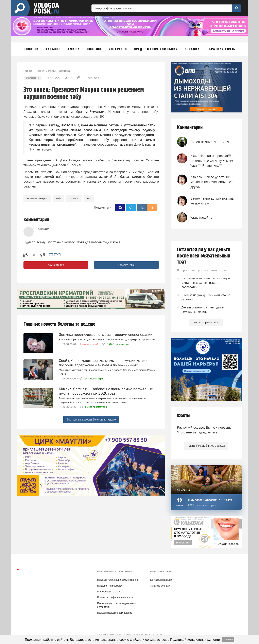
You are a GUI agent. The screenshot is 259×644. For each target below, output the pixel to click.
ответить (55, 254)
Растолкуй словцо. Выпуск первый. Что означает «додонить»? (204, 430)
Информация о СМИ (109, 592)
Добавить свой (126, 265)
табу (58, 198)
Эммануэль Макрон (37, 198)
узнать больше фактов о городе (206, 446)
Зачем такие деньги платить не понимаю (212, 201)
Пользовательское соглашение (115, 613)
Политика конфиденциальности (115, 597)
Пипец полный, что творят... (212, 142)
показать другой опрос (206, 322)
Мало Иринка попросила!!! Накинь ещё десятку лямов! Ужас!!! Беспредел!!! (212, 161)
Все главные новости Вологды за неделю (91, 420)
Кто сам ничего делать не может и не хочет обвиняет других (211, 182)
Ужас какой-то (201, 217)
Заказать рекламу (160, 586)
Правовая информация (110, 586)
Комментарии (56, 265)
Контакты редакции (161, 580)
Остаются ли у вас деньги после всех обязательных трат (204, 256)
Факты (184, 416)
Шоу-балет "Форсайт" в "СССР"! (210, 500)
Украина (74, 198)
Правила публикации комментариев (117, 580)
